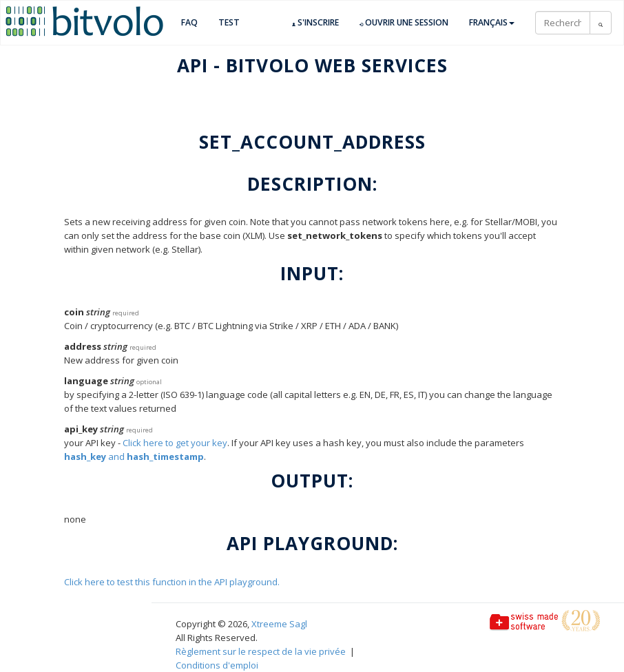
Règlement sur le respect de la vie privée (261, 651)
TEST (229, 22)
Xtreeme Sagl (279, 624)
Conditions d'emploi (217, 665)
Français (492, 22)
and (134, 456)
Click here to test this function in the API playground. (172, 582)
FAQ (189, 22)
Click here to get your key (175, 443)
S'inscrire (315, 23)
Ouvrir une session (404, 23)
